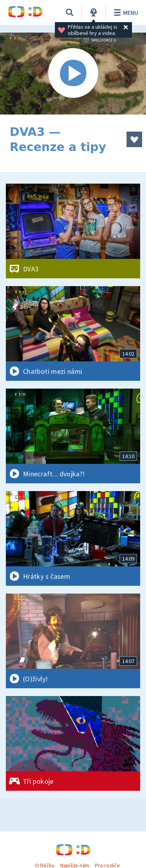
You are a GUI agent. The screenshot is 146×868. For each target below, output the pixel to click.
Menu (125, 12)
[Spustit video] (73, 74)
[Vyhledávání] (70, 12)
